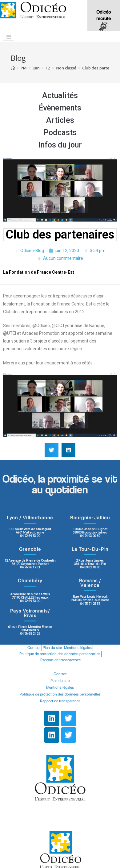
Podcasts (60, 133)
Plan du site (52, 648)
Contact (34, 648)
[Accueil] (13, 68)
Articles (60, 120)
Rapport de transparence (60, 660)
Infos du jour (60, 145)
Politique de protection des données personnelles (60, 654)
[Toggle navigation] (9, 37)
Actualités (60, 96)
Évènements (60, 108)
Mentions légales (78, 648)
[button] (52, 450)
